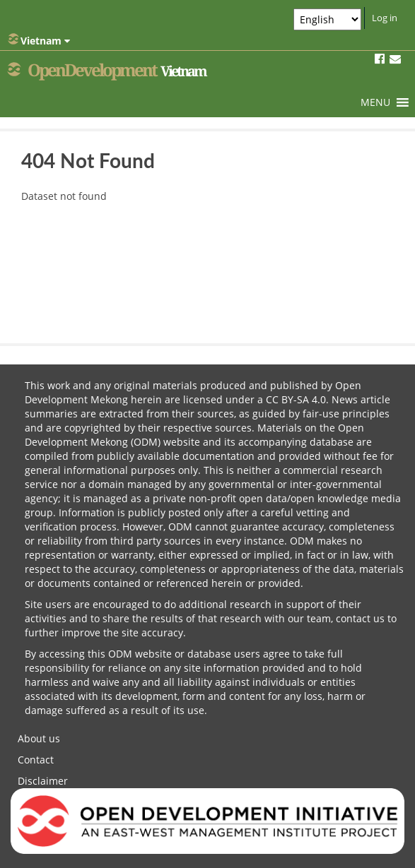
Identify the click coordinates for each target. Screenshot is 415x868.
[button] (375, 102)
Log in (385, 18)
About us (39, 738)
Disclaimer (43, 781)
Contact (36, 760)
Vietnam (39, 40)
